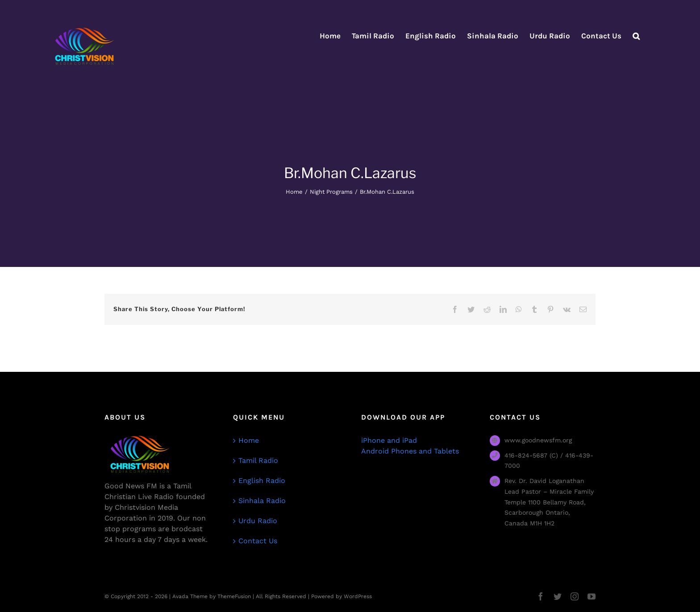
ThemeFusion (234, 596)
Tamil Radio (258, 460)
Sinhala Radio (262, 501)
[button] (636, 36)
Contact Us (258, 541)
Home (249, 440)
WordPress (358, 596)
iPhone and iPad (389, 440)
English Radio (262, 481)
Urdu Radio (258, 521)
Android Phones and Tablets (410, 451)
